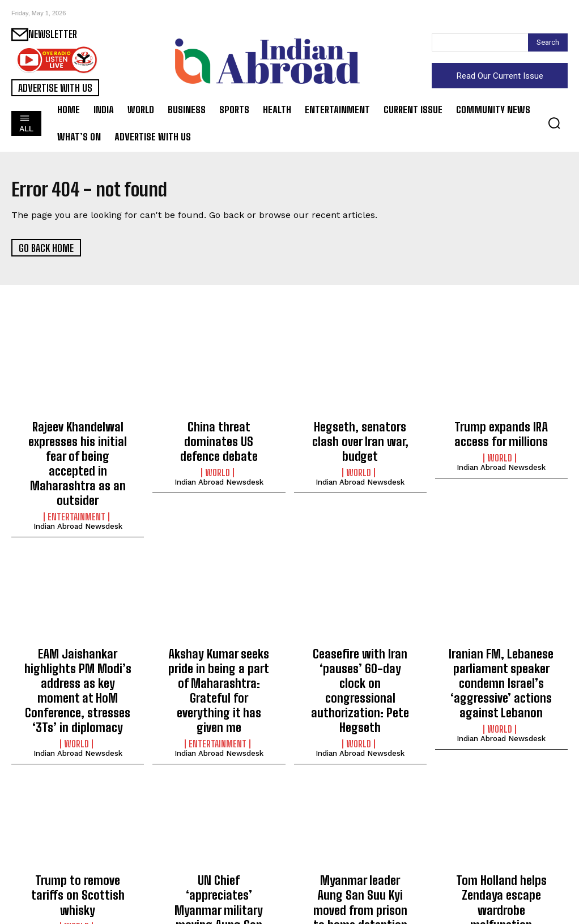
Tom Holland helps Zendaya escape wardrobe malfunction (501, 850)
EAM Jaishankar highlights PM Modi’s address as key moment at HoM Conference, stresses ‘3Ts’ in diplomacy (78, 656)
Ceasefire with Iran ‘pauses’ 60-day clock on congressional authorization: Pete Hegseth (360, 650)
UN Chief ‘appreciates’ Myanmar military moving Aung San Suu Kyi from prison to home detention (219, 856)
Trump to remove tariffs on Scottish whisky (78, 844)
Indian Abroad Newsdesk (78, 500)
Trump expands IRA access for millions (501, 432)
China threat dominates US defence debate (219, 432)
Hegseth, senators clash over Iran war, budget (360, 432)
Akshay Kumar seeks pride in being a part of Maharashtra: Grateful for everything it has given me (219, 650)
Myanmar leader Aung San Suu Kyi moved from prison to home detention (360, 850)
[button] (554, 123)
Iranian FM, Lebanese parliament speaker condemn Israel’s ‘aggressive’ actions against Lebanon (501, 650)
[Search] (548, 42)
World (218, 454)
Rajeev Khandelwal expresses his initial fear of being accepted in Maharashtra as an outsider (78, 450)
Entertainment (76, 490)
